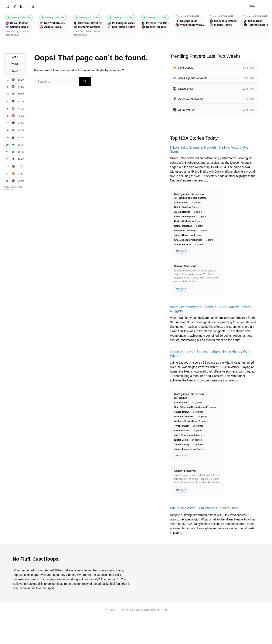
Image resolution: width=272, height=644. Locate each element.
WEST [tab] (15, 64)
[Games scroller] (136, 27)
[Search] (85, 82)
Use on (181, 251)
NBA (254, 6)
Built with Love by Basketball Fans (143, 610)
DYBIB (22, 6)
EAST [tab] (15, 57)
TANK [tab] (15, 71)
